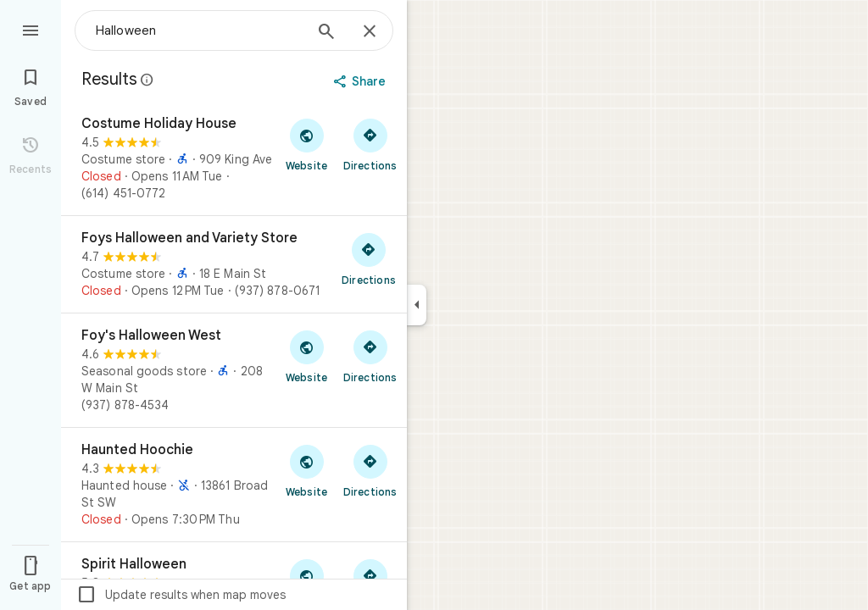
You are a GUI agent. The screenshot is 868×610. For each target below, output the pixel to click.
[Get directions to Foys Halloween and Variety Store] (369, 258)
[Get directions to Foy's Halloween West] (370, 356)
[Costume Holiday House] (234, 158)
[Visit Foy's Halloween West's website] (306, 356)
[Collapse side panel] (417, 305)
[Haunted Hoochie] (234, 485)
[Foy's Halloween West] (234, 370)
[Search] (326, 33)
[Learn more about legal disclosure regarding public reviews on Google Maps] (147, 80)
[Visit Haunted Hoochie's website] (306, 470)
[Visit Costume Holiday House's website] (306, 144)
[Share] (362, 81)
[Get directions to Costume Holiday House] (370, 144)
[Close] (370, 32)
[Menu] (31, 29)
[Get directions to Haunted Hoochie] (370, 470)
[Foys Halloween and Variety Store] (234, 264)
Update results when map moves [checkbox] (181, 595)
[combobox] (199, 30)
